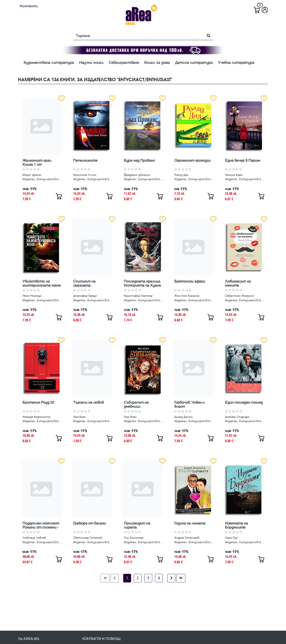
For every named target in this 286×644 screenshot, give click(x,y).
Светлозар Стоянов (88, 538)
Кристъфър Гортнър (138, 296)
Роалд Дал (181, 175)
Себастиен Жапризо (239, 296)
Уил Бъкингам (134, 538)
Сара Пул (231, 538)
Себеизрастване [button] (124, 63)
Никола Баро (234, 175)
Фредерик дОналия (137, 175)
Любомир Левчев (34, 538)
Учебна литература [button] (236, 63)
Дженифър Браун (85, 296)
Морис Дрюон (32, 175)
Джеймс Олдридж (237, 417)
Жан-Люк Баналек (187, 296)
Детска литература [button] (194, 63)
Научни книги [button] (91, 63)
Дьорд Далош (184, 417)
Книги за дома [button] (157, 63)
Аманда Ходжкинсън (36, 417)
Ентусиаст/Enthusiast (50, 179)
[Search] (137, 36)
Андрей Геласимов (187, 538)
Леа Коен (79, 417)
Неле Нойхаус (32, 296)
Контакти (29, 6)
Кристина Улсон (85, 175)
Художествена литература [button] (49, 63)
